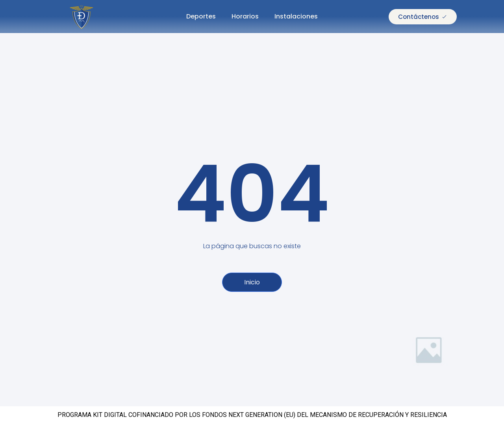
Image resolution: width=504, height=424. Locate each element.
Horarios (245, 16)
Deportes (201, 16)
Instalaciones (296, 16)
